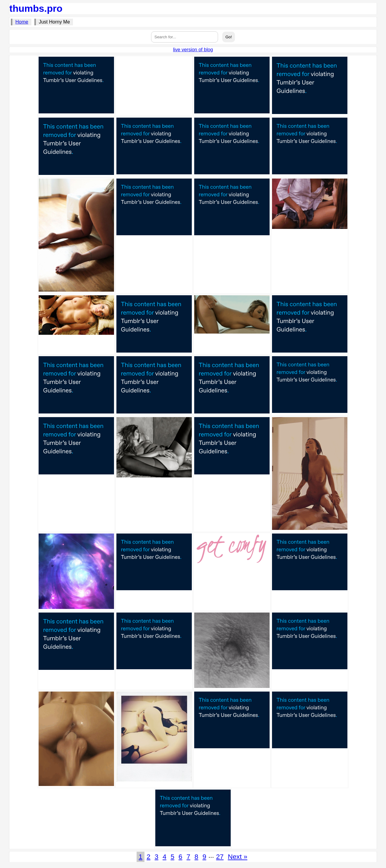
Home (22, 22)
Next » (237, 857)
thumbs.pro (36, 8)
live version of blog (193, 50)
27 (220, 857)
